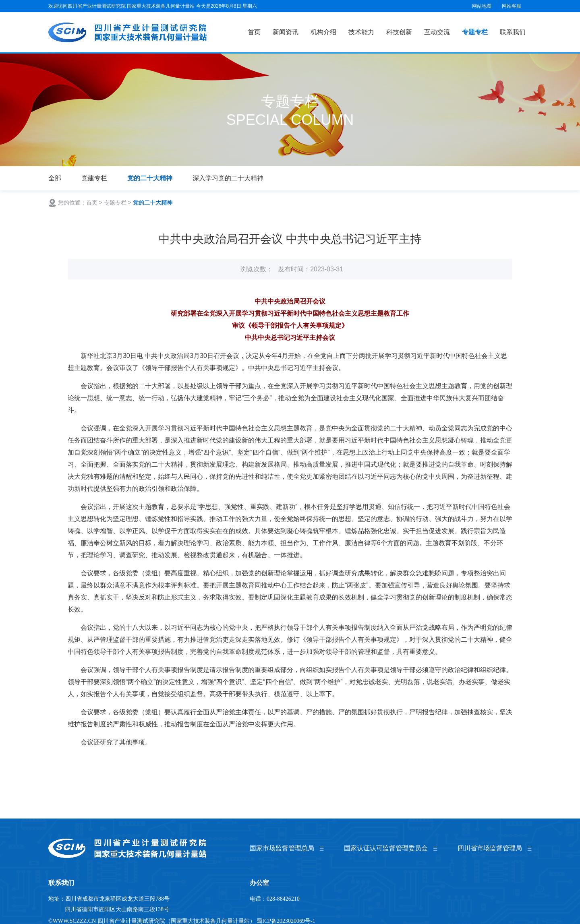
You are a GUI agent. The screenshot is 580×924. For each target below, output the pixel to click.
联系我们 (513, 32)
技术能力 (361, 32)
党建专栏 (94, 178)
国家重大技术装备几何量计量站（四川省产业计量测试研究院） (128, 32)
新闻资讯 (286, 32)
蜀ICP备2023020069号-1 (286, 921)
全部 (55, 178)
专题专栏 (475, 32)
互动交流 (437, 32)
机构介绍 (323, 32)
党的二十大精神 (150, 178)
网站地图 (482, 6)
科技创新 (399, 32)
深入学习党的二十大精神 (228, 178)
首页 (254, 32)
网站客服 (512, 6)
